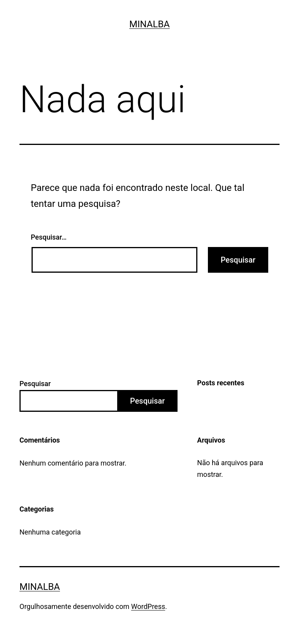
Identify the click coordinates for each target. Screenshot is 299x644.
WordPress (148, 606)
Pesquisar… (49, 237)
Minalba (149, 24)
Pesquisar (35, 384)
